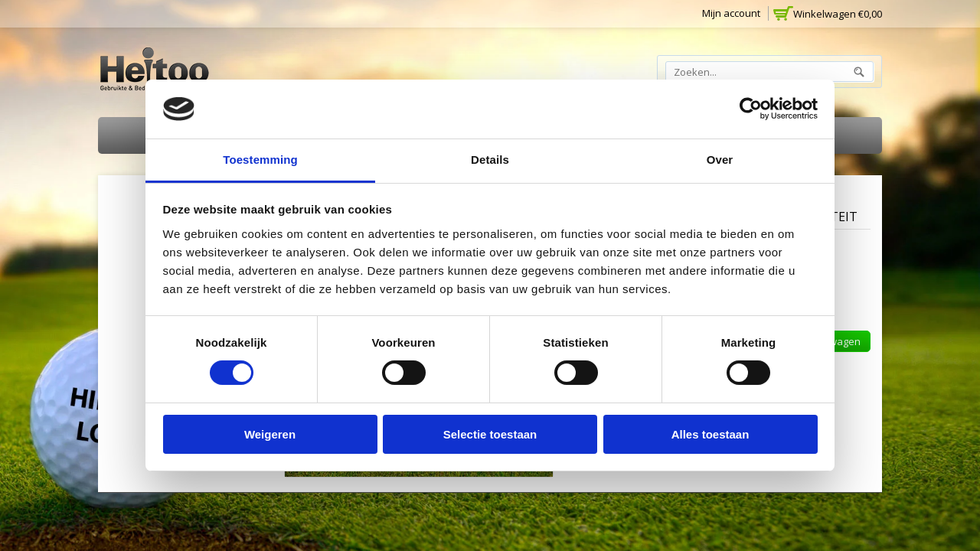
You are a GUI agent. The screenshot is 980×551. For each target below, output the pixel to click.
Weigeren (270, 434)
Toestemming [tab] (260, 160)
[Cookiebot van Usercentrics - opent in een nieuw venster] (751, 109)
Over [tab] (720, 160)
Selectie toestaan (490, 434)
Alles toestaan (710, 434)
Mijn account (731, 13)
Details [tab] (490, 160)
